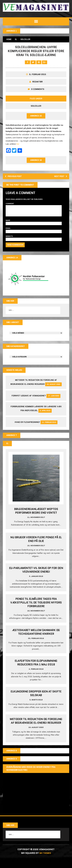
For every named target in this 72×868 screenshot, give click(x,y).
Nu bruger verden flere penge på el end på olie (36, 549)
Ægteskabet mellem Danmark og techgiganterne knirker (36, 641)
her (18, 147)
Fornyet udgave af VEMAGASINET (29, 404)
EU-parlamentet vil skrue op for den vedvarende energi (36, 579)
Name (8, 227)
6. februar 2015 (38, 77)
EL (17, 40)
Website (9, 243)
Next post (60, 180)
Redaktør (37, 85)
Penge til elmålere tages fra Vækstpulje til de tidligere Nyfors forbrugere (36, 612)
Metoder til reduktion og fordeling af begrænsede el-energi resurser (36, 730)
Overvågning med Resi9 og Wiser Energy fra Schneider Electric (31, 779)
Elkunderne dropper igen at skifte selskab (36, 703)
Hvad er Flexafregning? (27, 431)
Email (8, 235)
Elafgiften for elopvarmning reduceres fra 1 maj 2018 (36, 672)
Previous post (15, 180)
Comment (10, 208)
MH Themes (45, 863)
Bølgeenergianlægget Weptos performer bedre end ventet (36, 520)
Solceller (36, 109)
